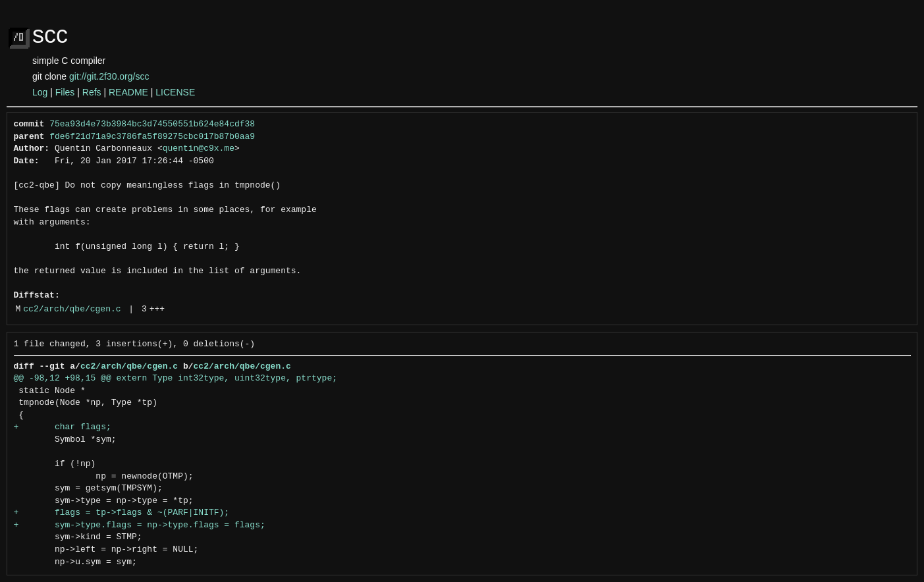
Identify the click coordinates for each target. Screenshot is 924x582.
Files (65, 92)
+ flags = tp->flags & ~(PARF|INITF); (122, 513)
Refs (92, 92)
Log (40, 92)
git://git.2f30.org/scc (109, 76)
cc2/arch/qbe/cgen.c (72, 309)
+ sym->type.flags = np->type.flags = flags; (140, 525)
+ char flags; (63, 427)
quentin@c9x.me (199, 149)
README (128, 92)
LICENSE (175, 92)
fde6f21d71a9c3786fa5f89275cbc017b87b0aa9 (152, 137)
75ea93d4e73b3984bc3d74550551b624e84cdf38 (152, 124)
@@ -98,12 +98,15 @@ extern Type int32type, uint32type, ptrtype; (176, 379)
